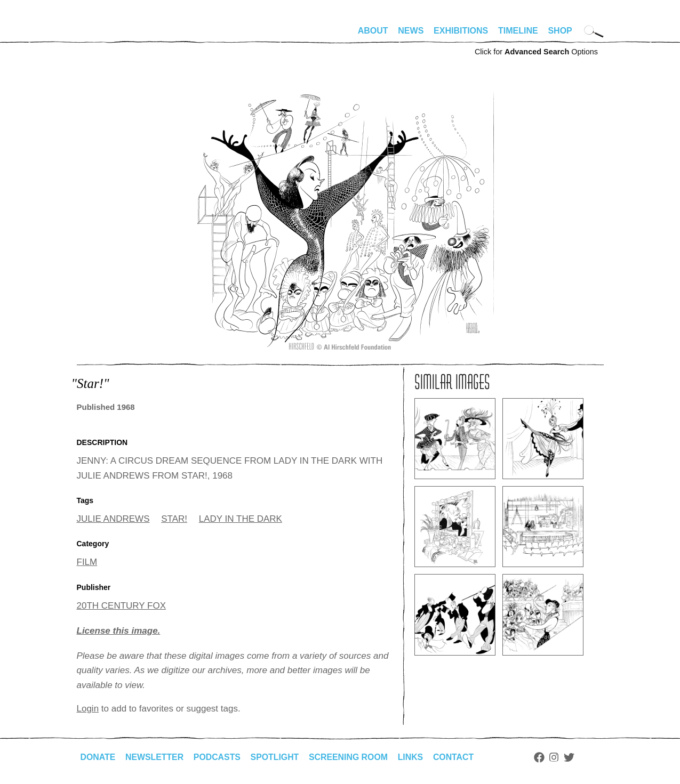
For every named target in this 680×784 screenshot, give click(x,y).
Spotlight (276, 757)
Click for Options (536, 52)
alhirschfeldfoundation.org (109, 35)
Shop (560, 31)
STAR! (174, 519)
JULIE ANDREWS (113, 519)
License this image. (119, 631)
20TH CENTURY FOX (122, 606)
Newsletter (155, 757)
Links (413, 757)
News (411, 31)
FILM (87, 562)
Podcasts (218, 757)
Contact (456, 757)
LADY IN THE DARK (241, 519)
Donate (98, 757)
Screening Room (351, 757)
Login (88, 709)
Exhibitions (461, 31)
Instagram (558, 757)
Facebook (542, 757)
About (373, 31)
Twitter (572, 757)
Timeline (518, 31)
